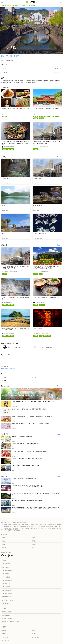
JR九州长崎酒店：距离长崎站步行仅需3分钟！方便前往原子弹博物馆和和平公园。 (47, 142)
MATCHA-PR (7, 114)
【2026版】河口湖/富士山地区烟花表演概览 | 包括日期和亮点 (27, 486)
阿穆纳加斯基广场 (38, 206)
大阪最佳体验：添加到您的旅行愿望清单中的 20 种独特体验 (27, 501)
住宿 (34, 377)
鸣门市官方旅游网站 (7, 618)
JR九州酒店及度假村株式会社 (42, 147)
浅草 (11, 368)
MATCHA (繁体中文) (7, 570)
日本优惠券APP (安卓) (7, 600)
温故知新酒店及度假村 (9, 147)
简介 (3, 56)
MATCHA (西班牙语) (7, 593)
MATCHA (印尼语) (6, 584)
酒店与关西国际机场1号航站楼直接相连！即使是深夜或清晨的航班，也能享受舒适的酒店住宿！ (36, 508)
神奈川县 (4, 547)
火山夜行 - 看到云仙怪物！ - (40, 233)
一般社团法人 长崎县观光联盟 (42, 333)
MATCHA (37, 114)
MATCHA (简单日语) (7, 590)
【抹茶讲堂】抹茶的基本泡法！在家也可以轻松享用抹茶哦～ (27, 458)
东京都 (4, 538)
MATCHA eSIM (5, 603)
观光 (4, 381)
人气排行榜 (9, 56)
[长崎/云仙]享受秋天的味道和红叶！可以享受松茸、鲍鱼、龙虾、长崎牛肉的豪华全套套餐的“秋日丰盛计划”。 (16, 143)
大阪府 (34, 538)
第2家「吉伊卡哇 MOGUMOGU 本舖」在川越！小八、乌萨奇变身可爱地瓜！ (31, 424)
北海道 (34, 541)
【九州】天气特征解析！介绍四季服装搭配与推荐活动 (47, 109)
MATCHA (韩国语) (6, 577)
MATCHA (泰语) (5, 574)
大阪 (14, 368)
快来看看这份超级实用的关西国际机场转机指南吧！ (25, 479)
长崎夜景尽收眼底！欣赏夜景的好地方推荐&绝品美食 (15, 109)
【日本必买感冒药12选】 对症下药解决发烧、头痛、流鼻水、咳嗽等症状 (30, 451)
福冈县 (4, 544)
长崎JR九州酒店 (37, 178)
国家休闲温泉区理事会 (9, 303)
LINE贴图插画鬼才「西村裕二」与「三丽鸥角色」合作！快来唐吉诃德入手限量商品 (33, 402)
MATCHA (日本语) (6, 564)
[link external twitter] (6, 556)
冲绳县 (34, 544)
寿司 (7, 368)
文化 (34, 381)
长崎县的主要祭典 (38, 328)
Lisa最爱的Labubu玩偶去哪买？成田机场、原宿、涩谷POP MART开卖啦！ (21, 395)
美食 (4, 377)
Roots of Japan (6, 615)
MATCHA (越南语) (6, 587)
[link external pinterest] (9, 556)
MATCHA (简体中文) (7, 580)
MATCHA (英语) (5, 567)
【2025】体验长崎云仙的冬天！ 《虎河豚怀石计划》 (47, 297)
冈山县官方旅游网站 (7, 612)
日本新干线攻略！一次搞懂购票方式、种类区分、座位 (25, 466)
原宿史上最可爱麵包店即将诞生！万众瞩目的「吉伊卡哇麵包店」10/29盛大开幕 (32, 416)
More (59, 157)
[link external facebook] (3, 556)
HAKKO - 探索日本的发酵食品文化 (10, 622)
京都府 (4, 541)
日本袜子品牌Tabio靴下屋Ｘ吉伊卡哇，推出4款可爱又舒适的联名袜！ (30, 409)
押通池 (4, 206)
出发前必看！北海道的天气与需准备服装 (22, 436)
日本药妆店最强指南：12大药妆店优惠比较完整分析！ (26, 444)
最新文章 (17, 56)
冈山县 (34, 547)
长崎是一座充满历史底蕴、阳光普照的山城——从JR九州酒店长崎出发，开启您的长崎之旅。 (47, 267)
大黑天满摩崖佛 (6, 178)
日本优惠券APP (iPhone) (8, 597)
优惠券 (22, 5)
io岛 (3, 233)
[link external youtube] (12, 556)
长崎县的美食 (14, 5)
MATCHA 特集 (31, 5)
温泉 (3, 368)
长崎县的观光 (5, 5)
